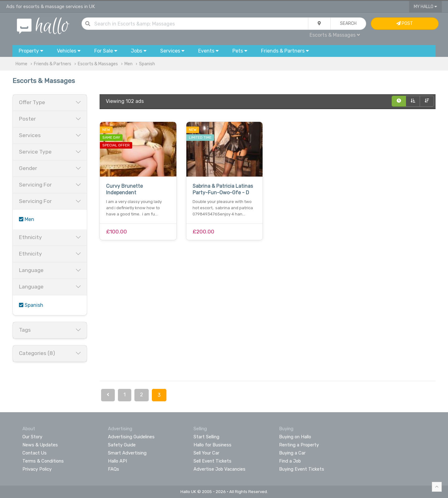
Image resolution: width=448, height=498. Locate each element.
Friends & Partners (53, 64)
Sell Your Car (206, 453)
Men (128, 64)
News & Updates (40, 445)
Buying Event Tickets (302, 469)
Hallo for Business (212, 445)
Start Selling (206, 437)
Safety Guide (122, 445)
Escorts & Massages (335, 35)
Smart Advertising (127, 453)
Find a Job (290, 461)
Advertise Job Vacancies (219, 469)
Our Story (32, 437)
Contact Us (35, 453)
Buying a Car (292, 453)
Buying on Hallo (295, 437)
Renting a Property (299, 445)
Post (405, 23)
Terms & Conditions (43, 461)
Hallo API (117, 461)
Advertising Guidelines (131, 437)
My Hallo (425, 7)
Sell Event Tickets (212, 461)
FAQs (114, 469)
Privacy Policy (37, 469)
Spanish (147, 64)
